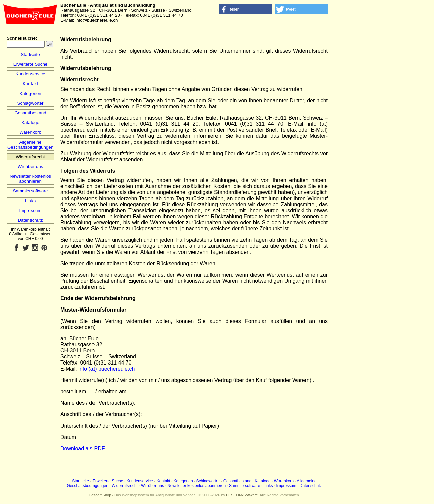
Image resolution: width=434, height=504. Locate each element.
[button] (246, 9)
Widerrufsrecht (125, 486)
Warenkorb (30, 132)
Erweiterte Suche (30, 64)
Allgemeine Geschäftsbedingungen (30, 145)
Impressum (30, 210)
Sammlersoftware (30, 191)
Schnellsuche (21, 38)
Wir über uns (30, 166)
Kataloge (30, 123)
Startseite (30, 54)
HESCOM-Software (242, 495)
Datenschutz (30, 220)
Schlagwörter (30, 103)
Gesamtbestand (30, 113)
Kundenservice (30, 74)
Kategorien (30, 93)
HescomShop (100, 495)
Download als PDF (83, 449)
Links (30, 201)
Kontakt (30, 84)
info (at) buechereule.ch (107, 369)
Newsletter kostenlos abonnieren (30, 179)
